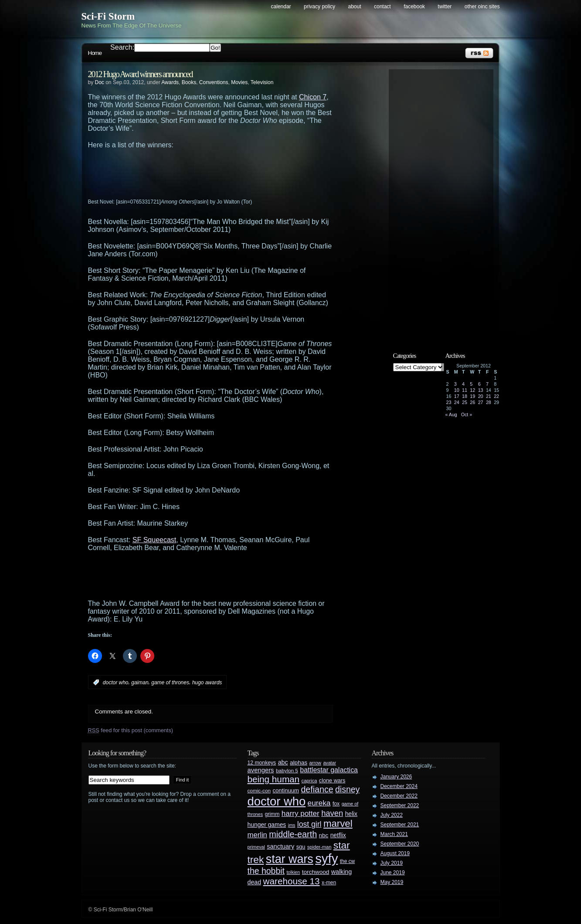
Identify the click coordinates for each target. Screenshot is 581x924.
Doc (100, 82)
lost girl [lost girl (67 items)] (309, 824)
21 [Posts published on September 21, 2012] (489, 396)
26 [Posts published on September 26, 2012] (472, 402)
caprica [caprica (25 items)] (309, 781)
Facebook (414, 7)
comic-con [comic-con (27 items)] (259, 790)
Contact (382, 7)
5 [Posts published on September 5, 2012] (471, 384)
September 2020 (400, 844)
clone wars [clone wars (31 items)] (332, 781)
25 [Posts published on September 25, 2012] (465, 402)
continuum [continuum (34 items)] (286, 790)
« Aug (451, 414)
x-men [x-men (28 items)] (329, 883)
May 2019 (392, 882)
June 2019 (393, 873)
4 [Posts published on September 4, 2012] (463, 384)
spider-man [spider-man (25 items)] (319, 847)
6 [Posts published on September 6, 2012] (479, 384)
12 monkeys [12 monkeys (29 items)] (262, 763)
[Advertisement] (228, 173)
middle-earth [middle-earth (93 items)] (293, 834)
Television (262, 82)
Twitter (445, 7)
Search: (122, 47)
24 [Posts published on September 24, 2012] (457, 402)
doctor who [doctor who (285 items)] (277, 801)
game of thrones (170, 683)
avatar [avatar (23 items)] (330, 763)
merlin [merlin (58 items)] (257, 835)
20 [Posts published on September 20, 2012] (481, 396)
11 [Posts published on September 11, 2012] (465, 390)
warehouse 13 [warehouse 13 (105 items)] (292, 881)
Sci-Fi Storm (108, 16)
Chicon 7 (313, 97)
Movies (239, 82)
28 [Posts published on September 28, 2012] (489, 402)
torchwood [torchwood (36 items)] (316, 872)
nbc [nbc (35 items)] (324, 835)
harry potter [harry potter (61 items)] (301, 814)
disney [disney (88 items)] (347, 789)
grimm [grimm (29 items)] (272, 814)
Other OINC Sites (482, 7)
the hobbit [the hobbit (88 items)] (266, 871)
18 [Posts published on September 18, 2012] (465, 396)
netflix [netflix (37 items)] (338, 835)
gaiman (140, 683)
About (355, 7)
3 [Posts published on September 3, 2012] (455, 384)
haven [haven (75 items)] (332, 813)
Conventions (214, 82)
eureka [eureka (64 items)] (319, 803)
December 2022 (399, 796)
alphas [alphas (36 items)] (299, 763)
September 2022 (400, 805)
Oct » (467, 414)
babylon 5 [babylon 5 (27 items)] (287, 770)
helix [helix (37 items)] (351, 814)
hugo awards (207, 683)
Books (189, 82)
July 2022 (392, 815)
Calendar (281, 7)
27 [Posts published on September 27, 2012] (481, 402)
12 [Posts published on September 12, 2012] (472, 390)
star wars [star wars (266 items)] (290, 859)
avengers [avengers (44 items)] (261, 770)
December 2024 (399, 786)
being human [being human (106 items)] (274, 779)
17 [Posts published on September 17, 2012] (457, 396)
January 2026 (396, 777)
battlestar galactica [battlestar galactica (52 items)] (329, 770)
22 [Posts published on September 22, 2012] (496, 396)
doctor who (116, 683)
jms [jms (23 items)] (292, 825)
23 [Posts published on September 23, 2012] (449, 402)
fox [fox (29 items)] (336, 804)
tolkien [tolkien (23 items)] (293, 872)
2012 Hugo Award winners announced (140, 74)
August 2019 (395, 853)
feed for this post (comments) (131, 730)
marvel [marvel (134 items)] (338, 824)
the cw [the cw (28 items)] (347, 861)
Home (95, 53)
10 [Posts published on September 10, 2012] (457, 390)
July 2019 (392, 863)
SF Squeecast (155, 540)
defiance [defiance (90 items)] (317, 789)
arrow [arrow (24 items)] (315, 763)
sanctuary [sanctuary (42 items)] (280, 846)
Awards (170, 82)
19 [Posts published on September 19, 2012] (472, 396)
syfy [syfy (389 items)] (326, 858)
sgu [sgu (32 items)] (301, 847)
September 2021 (400, 825)
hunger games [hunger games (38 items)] (267, 825)
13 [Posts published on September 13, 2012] (481, 390)
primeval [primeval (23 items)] (256, 847)
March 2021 (394, 834)
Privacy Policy (319, 7)
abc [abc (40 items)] (283, 762)
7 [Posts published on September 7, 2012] (487, 384)
